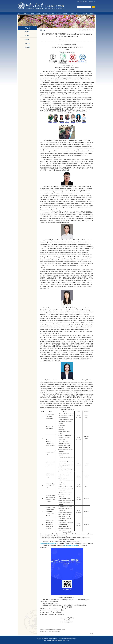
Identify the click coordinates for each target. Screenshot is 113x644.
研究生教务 (27, 47)
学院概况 (32, 13)
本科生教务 (27, 43)
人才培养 (52, 13)
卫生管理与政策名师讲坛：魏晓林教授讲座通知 (55, 630)
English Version (92, 1)
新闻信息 (25, 13)
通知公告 (27, 32)
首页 (19, 13)
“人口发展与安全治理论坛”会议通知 (52, 632)
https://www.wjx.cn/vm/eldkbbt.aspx (48, 543)
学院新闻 (27, 39)
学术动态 (27, 36)
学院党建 (38, 13)
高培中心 (78, 13)
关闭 (92, 634)
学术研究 (58, 13)
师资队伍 (45, 13)
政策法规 (92, 13)
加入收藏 (85, 1)
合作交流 (65, 13)
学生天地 (72, 13)
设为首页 (80, 1)
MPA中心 (85, 13)
